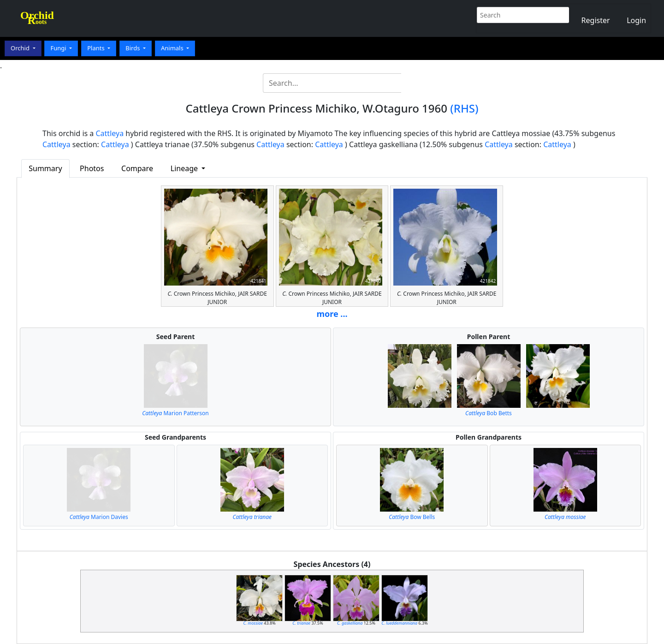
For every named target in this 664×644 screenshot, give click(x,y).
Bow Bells (412, 517)
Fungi (59, 48)
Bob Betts (489, 413)
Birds (133, 48)
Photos (92, 168)
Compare (137, 168)
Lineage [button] (185, 168)
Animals (173, 48)
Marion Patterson (175, 413)
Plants (97, 48)
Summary (45, 168)
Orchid (21, 48)
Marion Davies (99, 517)
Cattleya (110, 133)
